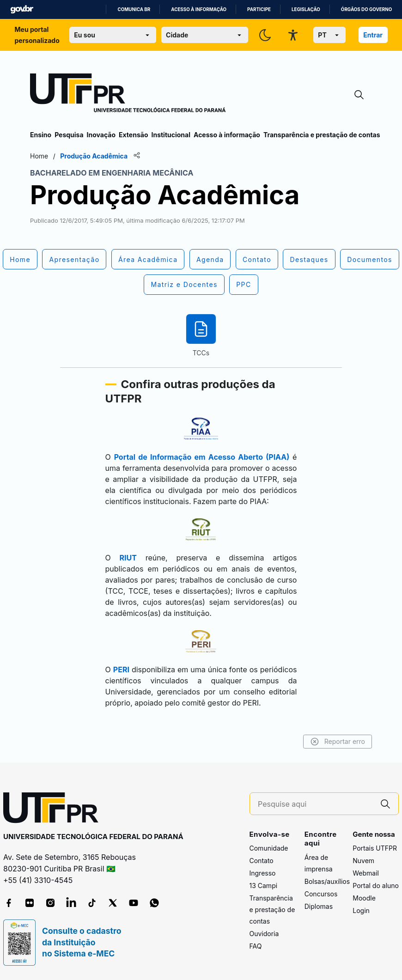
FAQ (256, 946)
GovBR (22, 9)
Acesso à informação (199, 9)
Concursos (321, 894)
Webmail (366, 873)
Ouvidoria (264, 934)
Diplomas (319, 906)
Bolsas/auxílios (327, 881)
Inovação (101, 135)
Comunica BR (134, 9)
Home (39, 156)
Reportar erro (338, 742)
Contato (262, 861)
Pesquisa (69, 135)
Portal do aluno (376, 886)
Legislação (306, 9)
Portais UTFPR (375, 848)
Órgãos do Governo (366, 9)
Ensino (41, 135)
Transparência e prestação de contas (322, 135)
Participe (259, 9)
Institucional (171, 135)
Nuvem (363, 861)
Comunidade (269, 848)
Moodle (364, 898)
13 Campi (264, 886)
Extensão (133, 135)
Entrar (373, 35)
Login (361, 910)
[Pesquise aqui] (315, 804)
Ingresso (263, 873)
